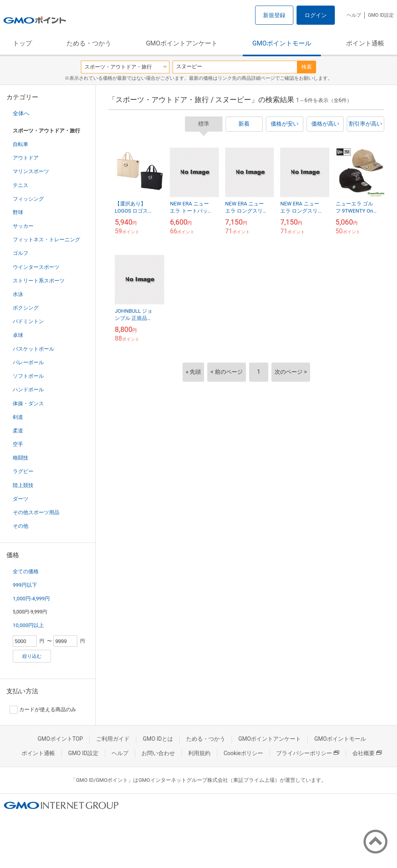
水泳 (18, 294)
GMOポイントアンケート (182, 43)
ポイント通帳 (365, 43)
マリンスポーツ (31, 171)
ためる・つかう (89, 43)
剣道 (18, 417)
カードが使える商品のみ (43, 710)
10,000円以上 (28, 625)
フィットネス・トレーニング (46, 240)
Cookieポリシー (243, 753)
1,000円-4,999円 (31, 599)
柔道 (18, 431)
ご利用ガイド (113, 739)
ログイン (316, 15)
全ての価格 (26, 571)
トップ (22, 43)
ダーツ (21, 499)
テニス (21, 185)
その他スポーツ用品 (36, 512)
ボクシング (26, 308)
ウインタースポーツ (36, 267)
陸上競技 (23, 485)
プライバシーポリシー (308, 753)
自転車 (21, 144)
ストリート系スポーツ (39, 281)
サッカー (23, 226)
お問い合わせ (158, 753)
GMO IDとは (158, 739)
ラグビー (23, 471)
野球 (18, 212)
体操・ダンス (28, 403)
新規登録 (274, 15)
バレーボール (28, 362)
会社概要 (367, 753)
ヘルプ (354, 15)
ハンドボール (28, 390)
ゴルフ (21, 253)
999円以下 (25, 585)
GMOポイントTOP (60, 739)
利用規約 (199, 753)
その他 (21, 526)
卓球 (18, 335)
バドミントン (28, 321)
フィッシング (28, 199)
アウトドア (26, 158)
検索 (307, 67)
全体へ (21, 113)
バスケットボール (33, 349)
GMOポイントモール (282, 43)
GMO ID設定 (381, 15)
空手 (18, 444)
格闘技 (21, 458)
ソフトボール (28, 376)
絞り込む (32, 656)
